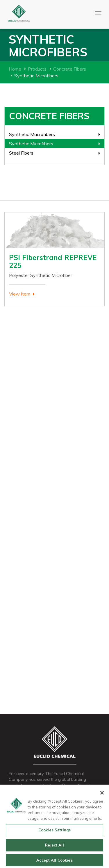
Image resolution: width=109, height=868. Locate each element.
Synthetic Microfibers (31, 144)
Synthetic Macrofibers (32, 134)
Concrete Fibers (70, 69)
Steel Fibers (21, 153)
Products (37, 69)
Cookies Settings (54, 831)
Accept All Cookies (54, 861)
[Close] (102, 794)
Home (15, 69)
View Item (20, 294)
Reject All (54, 846)
